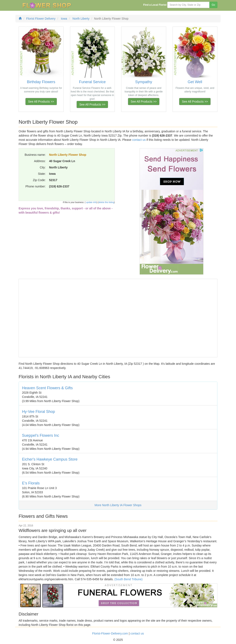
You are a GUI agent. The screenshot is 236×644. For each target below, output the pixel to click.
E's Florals (31, 483)
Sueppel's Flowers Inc (41, 435)
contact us (139, 140)
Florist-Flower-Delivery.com (110, 633)
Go (213, 5)
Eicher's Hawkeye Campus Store (50, 459)
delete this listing (106, 202)
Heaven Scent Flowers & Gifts (47, 388)
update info (91, 202)
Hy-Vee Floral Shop (38, 412)
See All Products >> (41, 102)
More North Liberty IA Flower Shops (118, 505)
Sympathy (144, 82)
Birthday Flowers (41, 82)
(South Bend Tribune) (128, 579)
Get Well (195, 82)
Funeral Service (92, 82)
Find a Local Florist (155, 5)
